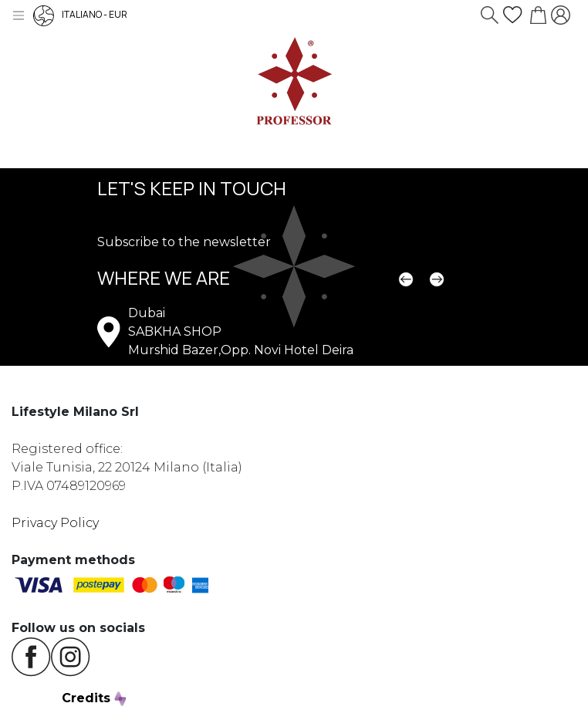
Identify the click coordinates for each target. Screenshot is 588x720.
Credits (94, 698)
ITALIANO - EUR (80, 14)
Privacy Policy (55, 523)
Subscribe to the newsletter (184, 242)
